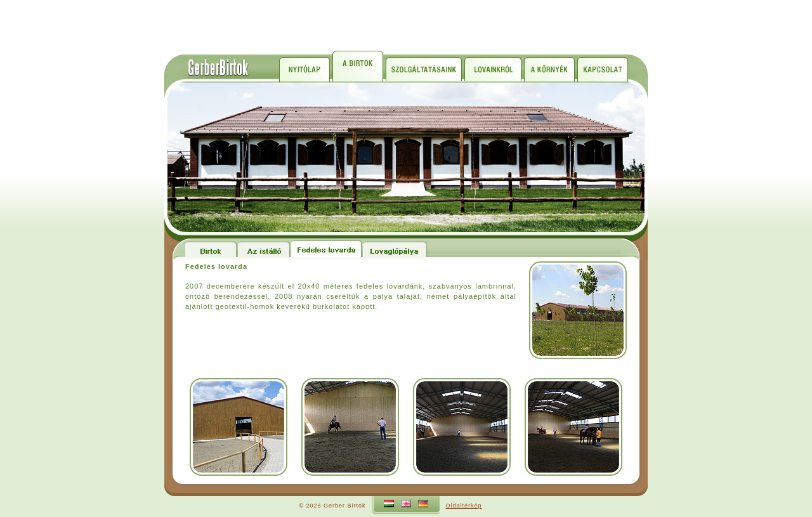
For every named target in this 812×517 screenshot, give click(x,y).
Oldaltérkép (464, 506)
